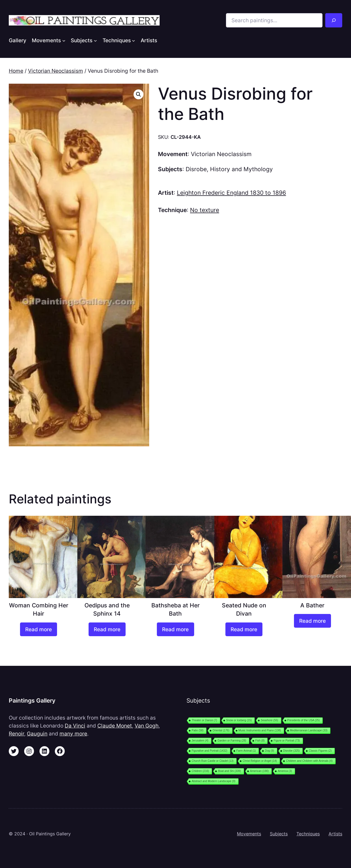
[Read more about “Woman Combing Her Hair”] (39, 629)
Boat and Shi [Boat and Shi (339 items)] (229, 771)
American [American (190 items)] (259, 771)
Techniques (308, 834)
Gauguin (37, 734)
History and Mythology (241, 169)
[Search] (334, 20)
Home (16, 71)
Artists (335, 834)
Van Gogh (147, 726)
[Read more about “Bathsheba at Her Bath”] (175, 629)
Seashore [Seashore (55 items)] (269, 720)
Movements (249, 834)
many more (73, 734)
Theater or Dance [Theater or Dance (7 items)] (204, 720)
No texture (205, 210)
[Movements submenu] (64, 40)
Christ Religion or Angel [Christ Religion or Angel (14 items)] (260, 761)
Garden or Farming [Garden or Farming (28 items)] (232, 741)
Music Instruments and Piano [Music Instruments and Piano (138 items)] (260, 730)
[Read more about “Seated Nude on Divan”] (244, 629)
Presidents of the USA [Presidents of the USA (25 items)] (304, 720)
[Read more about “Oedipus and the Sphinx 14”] (107, 629)
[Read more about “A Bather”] (312, 621)
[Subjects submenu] (95, 40)
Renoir (16, 734)
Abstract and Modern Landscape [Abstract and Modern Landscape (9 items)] (214, 781)
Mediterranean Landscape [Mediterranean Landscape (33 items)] (309, 730)
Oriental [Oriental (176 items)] (221, 730)
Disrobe (196, 169)
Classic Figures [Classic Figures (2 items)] (320, 751)
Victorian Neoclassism (56, 71)
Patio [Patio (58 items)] (198, 730)
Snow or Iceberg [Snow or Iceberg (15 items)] (239, 720)
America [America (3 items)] (285, 771)
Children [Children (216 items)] (200, 771)
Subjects (279, 834)
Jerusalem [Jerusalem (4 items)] (200, 741)
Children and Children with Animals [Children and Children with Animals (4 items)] (309, 761)
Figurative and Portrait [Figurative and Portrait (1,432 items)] (210, 751)
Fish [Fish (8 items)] (260, 741)
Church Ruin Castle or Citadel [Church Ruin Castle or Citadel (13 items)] (213, 761)
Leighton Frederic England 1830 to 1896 (231, 193)
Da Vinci (75, 726)
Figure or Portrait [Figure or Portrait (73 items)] (287, 741)
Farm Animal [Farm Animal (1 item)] (246, 751)
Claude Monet (115, 726)
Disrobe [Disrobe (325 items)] (292, 751)
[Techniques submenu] (134, 40)
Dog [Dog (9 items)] (269, 751)
